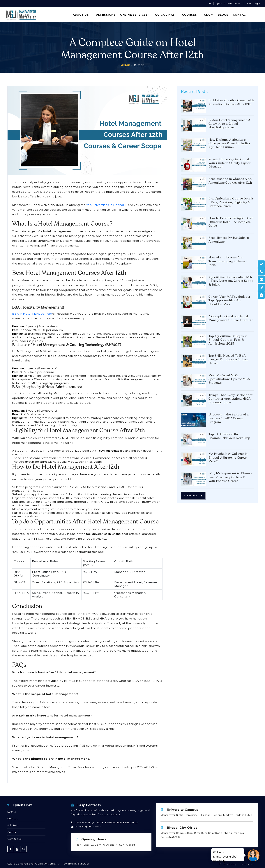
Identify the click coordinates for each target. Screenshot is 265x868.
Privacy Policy (228, 864)
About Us (82, 15)
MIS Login (253, 4)
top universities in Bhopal (105, 205)
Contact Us (14, 839)
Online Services (135, 15)
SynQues (84, 864)
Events (12, 812)
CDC (209, 15)
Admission (14, 825)
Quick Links (166, 15)
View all (193, 496)
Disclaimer (247, 864)
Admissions (106, 15)
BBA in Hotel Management (32, 314)
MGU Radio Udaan (229, 4)
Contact (240, 15)
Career (12, 832)
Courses (191, 15)
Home (125, 65)
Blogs (223, 15)
